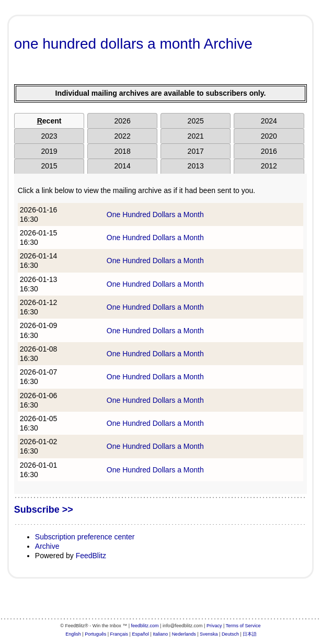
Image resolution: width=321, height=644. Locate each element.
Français (119, 634)
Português (95, 634)
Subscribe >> (44, 510)
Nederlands (184, 634)
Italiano (160, 634)
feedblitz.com (145, 626)
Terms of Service (243, 626)
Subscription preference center (85, 537)
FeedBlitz (91, 556)
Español (140, 634)
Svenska (209, 634)
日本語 (250, 634)
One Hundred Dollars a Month (155, 214)
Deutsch (230, 634)
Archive (47, 546)
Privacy (214, 626)
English (73, 634)
